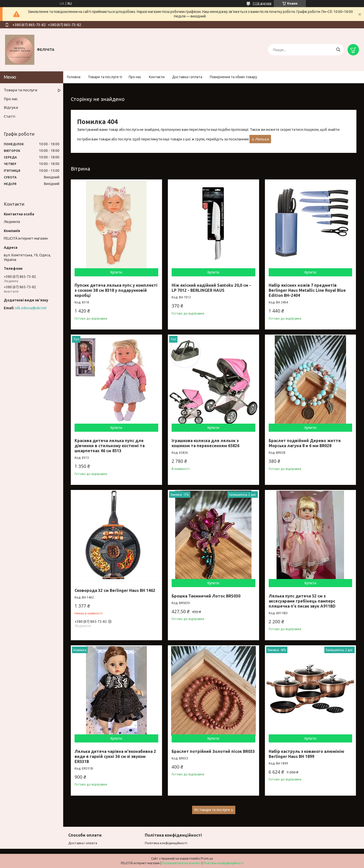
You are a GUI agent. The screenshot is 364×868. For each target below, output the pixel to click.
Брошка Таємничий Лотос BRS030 (206, 596)
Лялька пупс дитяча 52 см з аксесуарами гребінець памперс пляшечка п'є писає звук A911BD (302, 601)
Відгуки (11, 107)
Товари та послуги (103, 77)
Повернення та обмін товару (233, 77)
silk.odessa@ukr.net (31, 308)
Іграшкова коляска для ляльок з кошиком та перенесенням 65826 (206, 443)
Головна (74, 77)
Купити (116, 272)
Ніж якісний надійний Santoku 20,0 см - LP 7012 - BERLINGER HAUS (211, 288)
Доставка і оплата (187, 77)
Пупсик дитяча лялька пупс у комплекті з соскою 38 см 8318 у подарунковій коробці (116, 290)
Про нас (135, 77)
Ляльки (262, 139)
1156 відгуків (262, 3)
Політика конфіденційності (166, 843)
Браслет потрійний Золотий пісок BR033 (213, 751)
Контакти (157, 77)
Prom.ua (207, 859)
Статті (9, 116)
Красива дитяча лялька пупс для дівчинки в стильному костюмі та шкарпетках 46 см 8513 (110, 446)
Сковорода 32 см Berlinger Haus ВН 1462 (115, 590)
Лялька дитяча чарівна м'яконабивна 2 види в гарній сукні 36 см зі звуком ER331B (115, 756)
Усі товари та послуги (212, 810)
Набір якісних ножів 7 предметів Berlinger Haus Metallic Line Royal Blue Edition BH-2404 (307, 290)
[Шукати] (338, 50)
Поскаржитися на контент (181, 863)
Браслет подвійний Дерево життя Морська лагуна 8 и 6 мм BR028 (305, 443)
